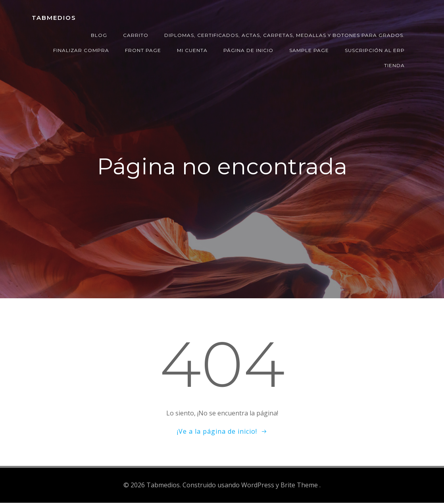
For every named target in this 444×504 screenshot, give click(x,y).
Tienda (394, 65)
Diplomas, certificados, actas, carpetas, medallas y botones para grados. (284, 35)
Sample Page (309, 50)
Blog (99, 35)
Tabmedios (54, 18)
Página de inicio (248, 50)
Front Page (143, 50)
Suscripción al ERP (375, 50)
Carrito (136, 35)
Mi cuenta (192, 50)
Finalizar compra (81, 50)
